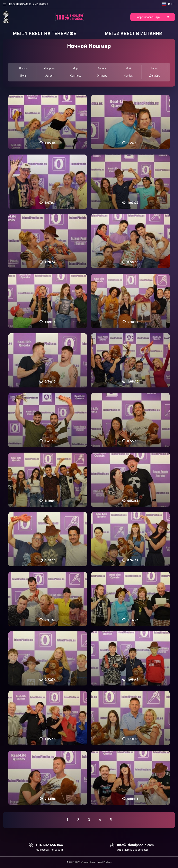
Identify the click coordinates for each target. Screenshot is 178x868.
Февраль (50, 69)
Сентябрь (76, 76)
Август (50, 76)
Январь (23, 69)
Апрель (102, 69)
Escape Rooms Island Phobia (29, 5)
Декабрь (155, 76)
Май (128, 69)
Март (76, 69)
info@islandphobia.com (135, 845)
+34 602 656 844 (49, 845)
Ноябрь (128, 76)
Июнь (155, 69)
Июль (23, 76)
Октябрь (102, 76)
